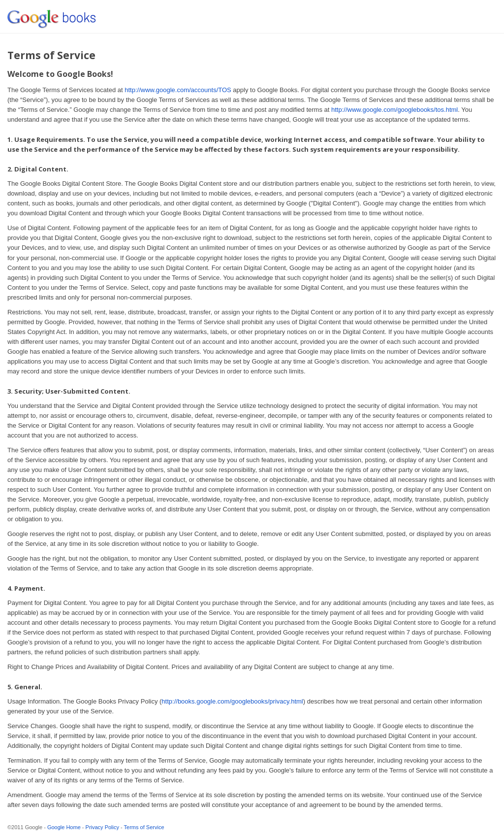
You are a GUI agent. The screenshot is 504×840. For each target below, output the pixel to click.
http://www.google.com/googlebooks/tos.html (394, 110)
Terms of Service (144, 827)
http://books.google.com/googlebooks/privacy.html (232, 701)
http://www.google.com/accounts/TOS (178, 90)
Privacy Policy (102, 827)
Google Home (64, 827)
